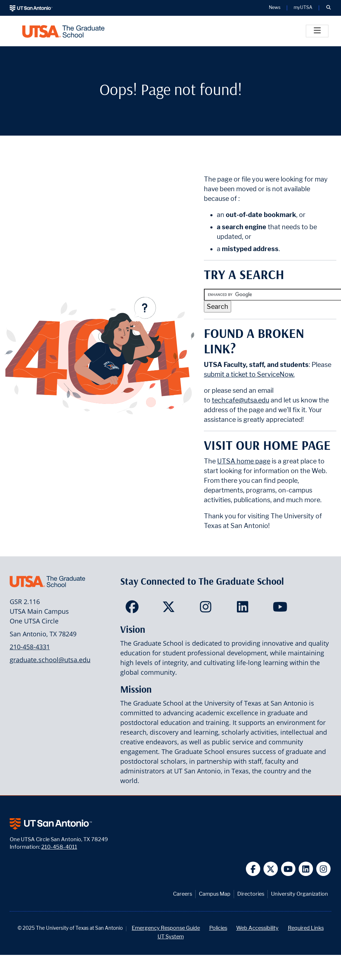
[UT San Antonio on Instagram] (324, 869)
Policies (218, 928)
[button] (328, 8)
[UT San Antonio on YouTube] (288, 869)
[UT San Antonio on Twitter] (271, 869)
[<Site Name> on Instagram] (207, 609)
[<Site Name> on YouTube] (281, 609)
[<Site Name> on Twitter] (170, 609)
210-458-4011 (59, 847)
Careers (183, 894)
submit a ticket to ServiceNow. (249, 374)
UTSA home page (244, 461)
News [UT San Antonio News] (275, 8)
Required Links (306, 928)
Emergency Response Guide (166, 928)
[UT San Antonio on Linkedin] (306, 869)
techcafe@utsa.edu (240, 400)
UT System (171, 936)
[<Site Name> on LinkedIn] (244, 609)
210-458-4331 (30, 647)
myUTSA (303, 8)
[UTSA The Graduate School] (63, 31)
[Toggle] (317, 31)
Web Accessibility (257, 928)
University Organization (300, 894)
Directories (251, 894)
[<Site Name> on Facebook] (134, 609)
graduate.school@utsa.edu (50, 660)
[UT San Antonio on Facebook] (253, 869)
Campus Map (215, 894)
